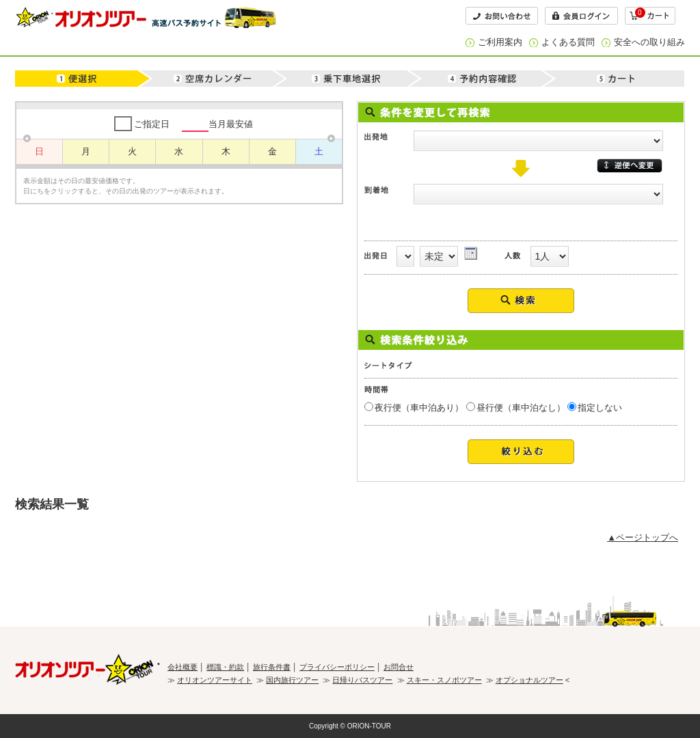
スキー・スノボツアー (444, 680)
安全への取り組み (649, 42)
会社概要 (183, 667)
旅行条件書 (272, 667)
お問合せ (399, 667)
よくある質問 (568, 42)
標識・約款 (225, 667)
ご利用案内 (500, 42)
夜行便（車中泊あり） (419, 408)
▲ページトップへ (643, 537)
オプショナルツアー (529, 680)
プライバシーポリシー (337, 667)
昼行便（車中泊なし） (521, 408)
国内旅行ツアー (292, 680)
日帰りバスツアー (362, 680)
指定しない (600, 408)
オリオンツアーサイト (215, 680)
